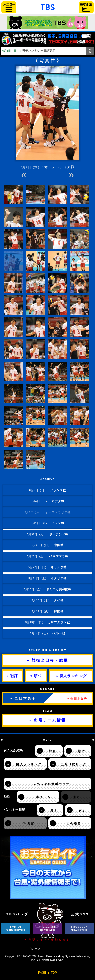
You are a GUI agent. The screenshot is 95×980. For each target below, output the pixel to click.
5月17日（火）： (48, 611)
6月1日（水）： (47, 523)
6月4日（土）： (47, 501)
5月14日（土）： (47, 633)
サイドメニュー (9, 7)
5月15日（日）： (47, 622)
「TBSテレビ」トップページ (48, 7)
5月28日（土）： (48, 556)
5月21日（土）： (48, 578)
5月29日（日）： (48, 545)
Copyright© (13, 956)
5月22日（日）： (48, 567)
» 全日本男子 (23, 698)
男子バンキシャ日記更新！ (30, 51)
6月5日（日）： (48, 490)
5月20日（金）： (48, 589)
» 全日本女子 (77, 699)
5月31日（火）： (48, 534)
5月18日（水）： (48, 600)
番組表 (86, 7)
